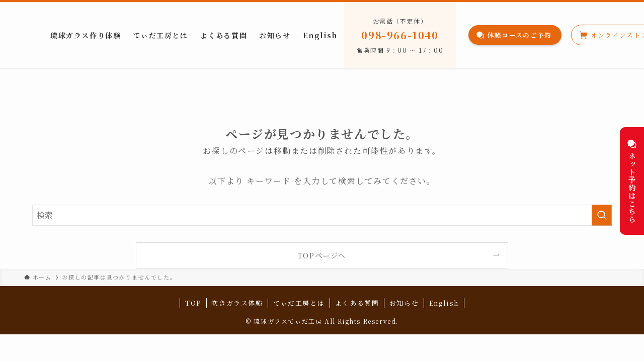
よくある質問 (357, 303)
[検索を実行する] (602, 215)
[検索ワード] (322, 215)
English (444, 303)
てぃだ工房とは (299, 303)
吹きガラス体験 (237, 303)
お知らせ (404, 303)
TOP (193, 303)
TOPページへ (322, 255)
